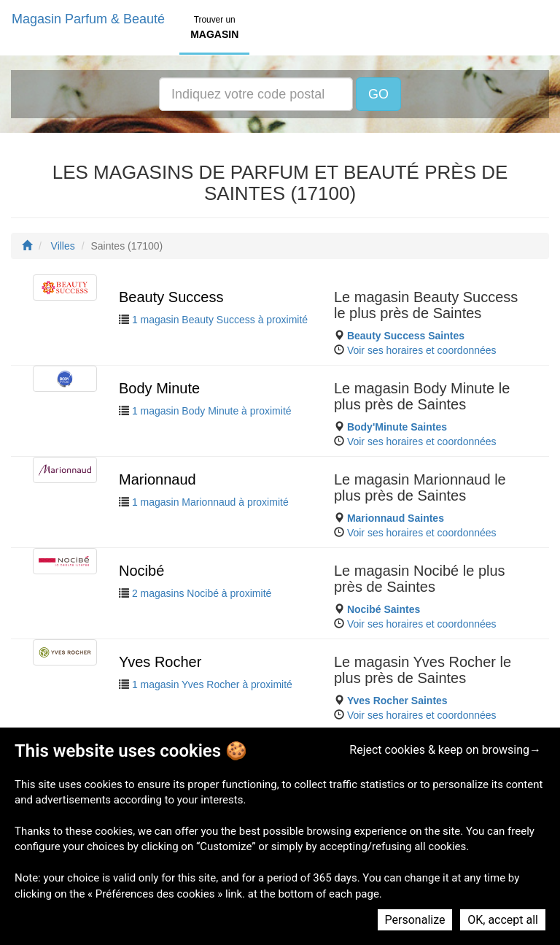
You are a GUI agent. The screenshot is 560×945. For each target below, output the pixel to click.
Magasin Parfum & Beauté (88, 19)
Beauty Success (171, 297)
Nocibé (141, 571)
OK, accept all (503, 920)
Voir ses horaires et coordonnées (422, 350)
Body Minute (159, 388)
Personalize (415, 920)
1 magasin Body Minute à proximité (212, 411)
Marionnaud (157, 479)
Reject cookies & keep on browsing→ (445, 750)
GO (378, 94)
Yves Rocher (160, 662)
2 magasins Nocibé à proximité (202, 593)
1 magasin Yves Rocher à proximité (212, 684)
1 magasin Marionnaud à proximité (210, 502)
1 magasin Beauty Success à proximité (220, 320)
